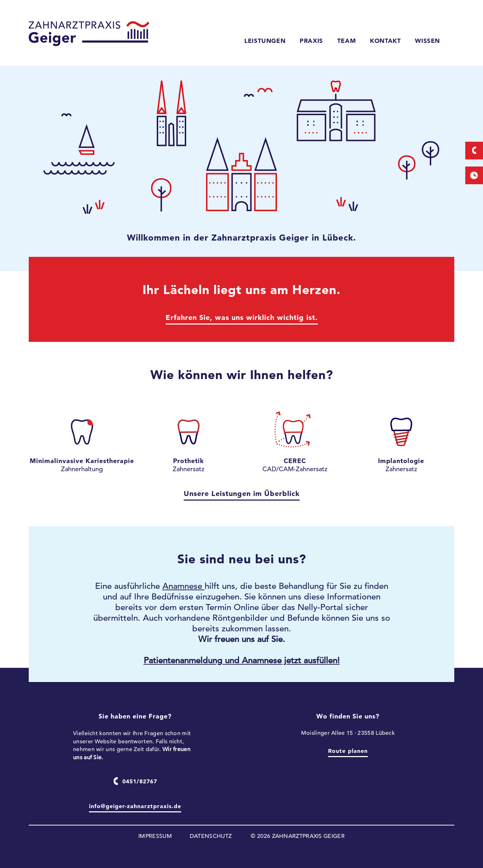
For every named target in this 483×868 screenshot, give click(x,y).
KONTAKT (385, 41)
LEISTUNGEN (265, 41)
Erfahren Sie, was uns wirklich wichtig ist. (242, 317)
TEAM (346, 41)
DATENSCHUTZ (211, 836)
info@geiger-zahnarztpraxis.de (135, 806)
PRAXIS (311, 41)
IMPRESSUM (155, 836)
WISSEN (428, 41)
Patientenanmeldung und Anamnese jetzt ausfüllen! (242, 660)
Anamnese (184, 586)
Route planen (348, 751)
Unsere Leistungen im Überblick (242, 494)
